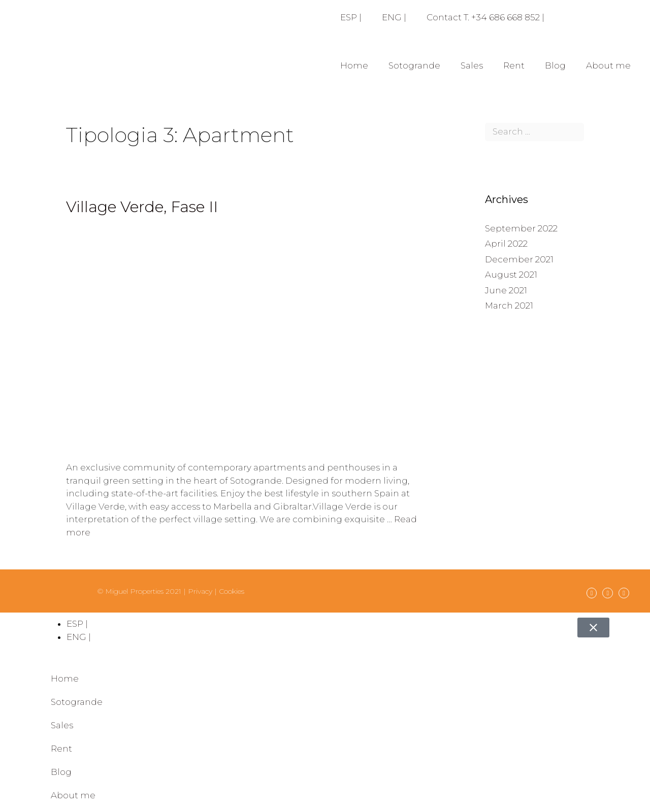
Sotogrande (414, 65)
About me (608, 65)
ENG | (394, 17)
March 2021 (509, 306)
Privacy (200, 591)
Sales (472, 65)
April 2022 (506, 244)
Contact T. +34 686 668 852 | (485, 17)
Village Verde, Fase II (142, 207)
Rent (514, 65)
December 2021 (519, 259)
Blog (555, 65)
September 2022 (521, 228)
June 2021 (506, 290)
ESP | (351, 17)
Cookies (232, 591)
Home (354, 65)
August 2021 (511, 275)
